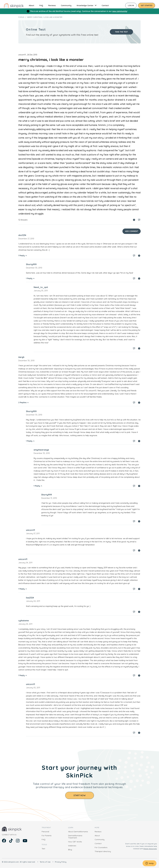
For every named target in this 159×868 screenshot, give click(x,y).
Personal (45, 832)
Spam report (134, 220)
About (31, 5)
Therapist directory (103, 851)
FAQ (41, 5)
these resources (150, 849)
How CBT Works (75, 842)
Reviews (52, 5)
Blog (70, 850)
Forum (21, 17)
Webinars (72, 846)
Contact (105, 5)
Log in (131, 5)
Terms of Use (45, 862)
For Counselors (101, 847)
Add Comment (132, 231)
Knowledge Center (85, 5)
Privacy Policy (61, 862)
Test (43, 849)
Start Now (80, 795)
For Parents (47, 836)
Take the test (121, 32)
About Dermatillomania (78, 832)
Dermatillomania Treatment (75, 837)
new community (120, 11)
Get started (147, 5)
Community (66, 5)
